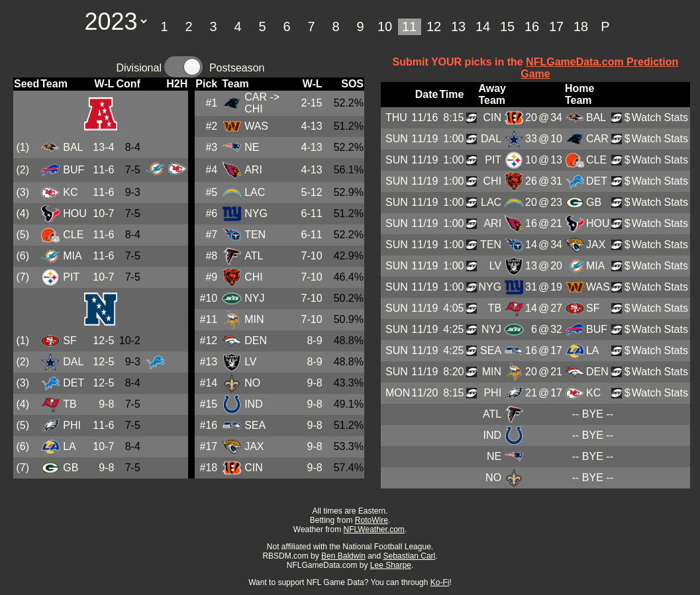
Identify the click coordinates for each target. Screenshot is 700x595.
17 (556, 26)
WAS (256, 126)
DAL (73, 362)
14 (483, 26)
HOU (75, 213)
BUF (74, 170)
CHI (254, 277)
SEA (255, 425)
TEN (255, 235)
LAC (255, 192)
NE (252, 147)
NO (252, 383)
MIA (72, 256)
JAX (254, 446)
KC (70, 192)
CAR (256, 97)
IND (254, 404)
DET (74, 383)
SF (70, 341)
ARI (253, 170)
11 (409, 26)
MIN (254, 319)
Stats (675, 117)
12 (434, 26)
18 (581, 26)
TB (70, 404)
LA (70, 446)
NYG (256, 213)
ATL (254, 256)
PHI (72, 425)
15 (507, 26)
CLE (73, 235)
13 (458, 26)
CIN (254, 468)
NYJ (254, 298)
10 (385, 26)
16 (532, 26)
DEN (256, 341)
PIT (71, 277)
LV (250, 362)
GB (71, 468)
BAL (73, 147)
